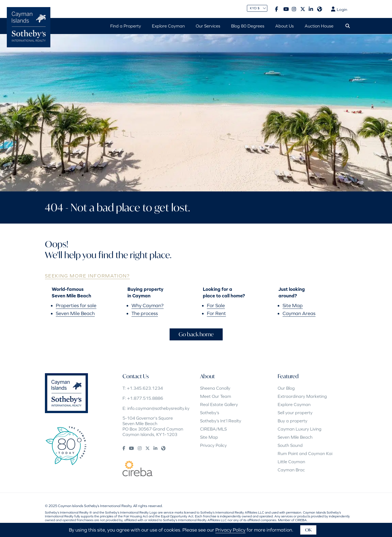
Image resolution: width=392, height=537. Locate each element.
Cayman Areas (299, 313)
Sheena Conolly (215, 388)
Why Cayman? (148, 305)
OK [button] (308, 530)
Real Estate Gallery (219, 404)
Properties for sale (76, 305)
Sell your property (295, 413)
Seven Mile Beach (75, 313)
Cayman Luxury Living (300, 429)
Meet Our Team (216, 396)
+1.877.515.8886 (145, 398)
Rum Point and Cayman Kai (305, 453)
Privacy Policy (213, 445)
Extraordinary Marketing (302, 396)
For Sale (216, 305)
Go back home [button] (196, 334)
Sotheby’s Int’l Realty (221, 421)
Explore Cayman (294, 404)
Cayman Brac (291, 470)
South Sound (290, 445)
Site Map (293, 305)
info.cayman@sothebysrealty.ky (158, 408)
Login (339, 9)
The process (145, 313)
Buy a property (293, 421)
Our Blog (286, 388)
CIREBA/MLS (213, 429)
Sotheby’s (210, 413)
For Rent (216, 313)
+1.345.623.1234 (145, 388)
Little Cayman (291, 462)
